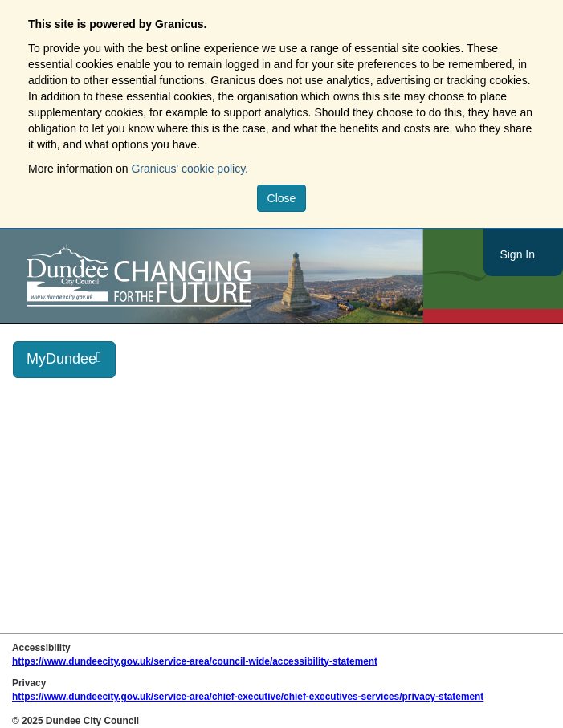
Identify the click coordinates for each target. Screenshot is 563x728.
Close (282, 198)
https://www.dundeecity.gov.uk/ (212, 276)
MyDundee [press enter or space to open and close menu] (64, 358)
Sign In (517, 254)
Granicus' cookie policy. (190, 169)
